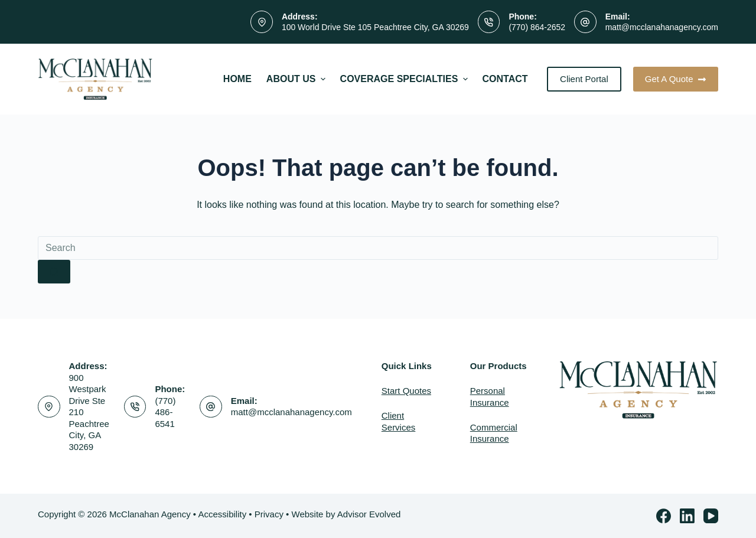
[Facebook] (664, 516)
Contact (505, 79)
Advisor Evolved (369, 514)
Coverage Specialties (405, 79)
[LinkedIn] (687, 516)
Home (237, 79)
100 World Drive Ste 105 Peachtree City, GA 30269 (375, 27)
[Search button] (54, 272)
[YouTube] (711, 516)
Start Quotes (406, 391)
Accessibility (222, 514)
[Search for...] (378, 248)
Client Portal (584, 79)
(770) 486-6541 (165, 412)
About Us (297, 79)
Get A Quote (676, 79)
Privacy (269, 514)
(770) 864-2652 (537, 27)
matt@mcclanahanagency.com (662, 27)
